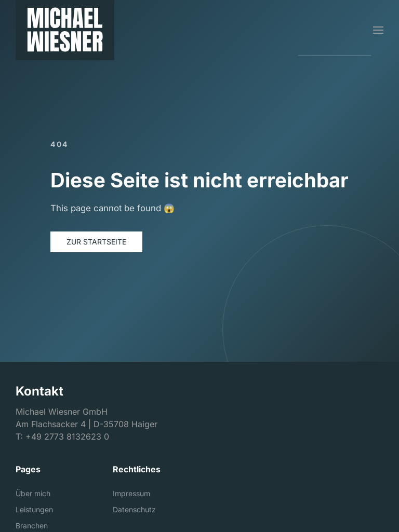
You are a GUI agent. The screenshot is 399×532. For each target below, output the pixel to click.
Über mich (33, 493)
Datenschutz (134, 509)
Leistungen (34, 509)
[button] (378, 30)
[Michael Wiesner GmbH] (65, 30)
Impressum (131, 493)
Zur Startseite (96, 242)
